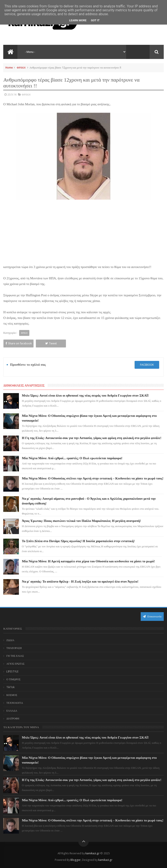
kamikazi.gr (93, 853)
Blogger (76, 860)
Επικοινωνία (152, 616)
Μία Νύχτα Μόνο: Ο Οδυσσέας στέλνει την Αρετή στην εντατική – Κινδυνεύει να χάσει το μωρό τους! (93, 478)
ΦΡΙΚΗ (21, 68)
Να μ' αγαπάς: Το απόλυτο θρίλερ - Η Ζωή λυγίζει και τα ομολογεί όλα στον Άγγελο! (80, 581)
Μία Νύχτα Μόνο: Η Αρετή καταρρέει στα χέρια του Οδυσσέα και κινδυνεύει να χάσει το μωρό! (89, 561)
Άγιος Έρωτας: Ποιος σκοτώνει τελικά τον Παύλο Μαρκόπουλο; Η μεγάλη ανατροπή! (82, 521)
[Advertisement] (83, 232)
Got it (95, 20)
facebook (147, 365)
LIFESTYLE (12, 672)
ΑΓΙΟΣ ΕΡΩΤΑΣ (15, 664)
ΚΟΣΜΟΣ (12, 695)
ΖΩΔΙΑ (10, 640)
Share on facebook (19, 343)
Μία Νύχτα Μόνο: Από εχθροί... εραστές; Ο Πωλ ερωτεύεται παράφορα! (72, 458)
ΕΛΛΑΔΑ (12, 711)
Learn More (78, 20)
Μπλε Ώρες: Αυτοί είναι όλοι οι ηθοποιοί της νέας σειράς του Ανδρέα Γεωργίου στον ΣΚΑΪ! (85, 395)
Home (9, 68)
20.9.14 (12, 95)
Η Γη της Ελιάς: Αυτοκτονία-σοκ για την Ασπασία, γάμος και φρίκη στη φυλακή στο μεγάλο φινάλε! (92, 438)
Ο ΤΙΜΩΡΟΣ (13, 679)
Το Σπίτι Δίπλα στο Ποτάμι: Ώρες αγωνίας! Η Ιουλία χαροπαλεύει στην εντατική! (78, 541)
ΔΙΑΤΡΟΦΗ (13, 719)
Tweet (51, 343)
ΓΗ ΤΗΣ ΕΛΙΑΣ (15, 656)
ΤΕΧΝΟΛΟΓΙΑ (15, 703)
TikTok (10, 687)
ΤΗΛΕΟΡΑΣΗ (14, 648)
